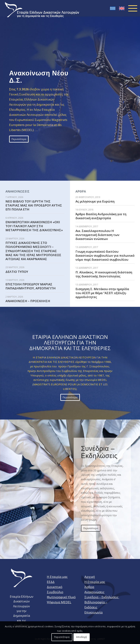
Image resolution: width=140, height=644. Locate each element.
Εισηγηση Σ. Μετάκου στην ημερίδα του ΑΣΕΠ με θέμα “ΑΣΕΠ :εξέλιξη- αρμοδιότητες (102, 293)
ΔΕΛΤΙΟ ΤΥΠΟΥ (17, 272)
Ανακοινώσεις (94, 592)
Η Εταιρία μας (57, 577)
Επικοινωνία (94, 612)
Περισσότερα (62, 637)
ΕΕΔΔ (51, 582)
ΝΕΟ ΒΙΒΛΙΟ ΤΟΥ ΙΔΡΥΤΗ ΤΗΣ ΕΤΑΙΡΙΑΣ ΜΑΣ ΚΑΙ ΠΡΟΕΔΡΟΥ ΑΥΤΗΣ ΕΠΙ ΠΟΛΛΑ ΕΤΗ (34, 205)
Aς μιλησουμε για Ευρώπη (95, 201)
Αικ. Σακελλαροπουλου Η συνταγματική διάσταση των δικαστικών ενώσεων (97, 235)
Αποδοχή (82, 637)
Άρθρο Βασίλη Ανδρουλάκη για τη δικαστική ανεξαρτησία (101, 216)
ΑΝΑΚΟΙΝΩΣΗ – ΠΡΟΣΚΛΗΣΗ (28, 301)
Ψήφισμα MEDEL (59, 602)
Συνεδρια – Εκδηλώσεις (102, 597)
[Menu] (131, 8)
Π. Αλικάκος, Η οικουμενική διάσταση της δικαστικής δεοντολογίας (104, 274)
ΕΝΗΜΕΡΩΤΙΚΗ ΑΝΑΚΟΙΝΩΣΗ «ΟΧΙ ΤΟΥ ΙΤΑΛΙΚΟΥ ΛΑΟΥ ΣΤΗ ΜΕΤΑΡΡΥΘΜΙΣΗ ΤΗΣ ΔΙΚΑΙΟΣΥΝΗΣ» (34, 226)
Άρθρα (89, 587)
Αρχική (90, 577)
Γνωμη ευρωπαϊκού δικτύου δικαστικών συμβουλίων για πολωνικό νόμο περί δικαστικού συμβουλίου (105, 255)
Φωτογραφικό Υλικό (61, 597)
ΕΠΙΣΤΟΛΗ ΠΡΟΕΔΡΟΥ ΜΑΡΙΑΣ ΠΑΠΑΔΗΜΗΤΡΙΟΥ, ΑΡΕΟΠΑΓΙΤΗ (31, 286)
